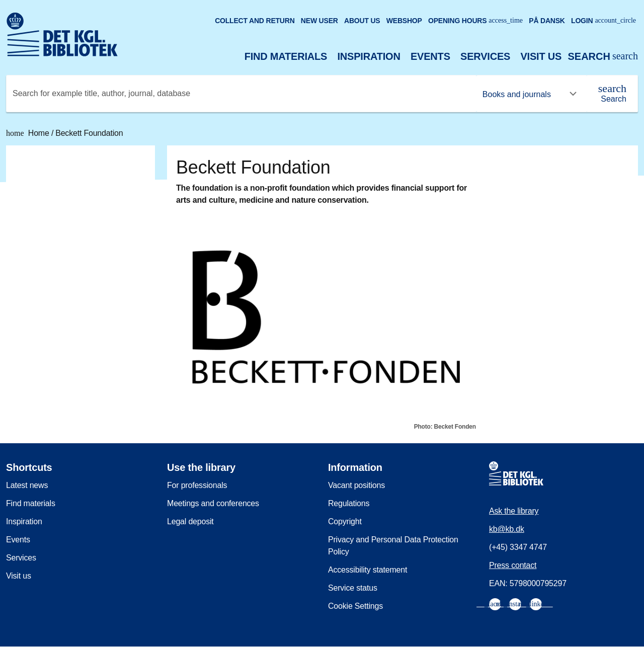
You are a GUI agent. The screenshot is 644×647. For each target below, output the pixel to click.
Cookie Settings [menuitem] (355, 606)
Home (29, 133)
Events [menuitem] (18, 540)
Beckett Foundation (89, 133)
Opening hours (475, 21)
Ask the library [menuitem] (514, 511)
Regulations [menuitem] (349, 503)
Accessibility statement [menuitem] (368, 570)
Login (603, 21)
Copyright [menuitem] (345, 521)
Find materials (286, 56)
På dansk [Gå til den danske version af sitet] (547, 21)
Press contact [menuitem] (513, 565)
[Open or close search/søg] (603, 57)
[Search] (612, 94)
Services (485, 56)
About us (362, 21)
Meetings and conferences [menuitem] (213, 503)
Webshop (404, 21)
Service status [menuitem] (353, 588)
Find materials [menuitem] (31, 503)
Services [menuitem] (21, 558)
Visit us (541, 56)
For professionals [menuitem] (197, 485)
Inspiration (369, 56)
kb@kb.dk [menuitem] (507, 529)
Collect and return (255, 21)
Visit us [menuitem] (19, 576)
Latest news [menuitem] (27, 485)
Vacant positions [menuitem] (356, 485)
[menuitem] (495, 604)
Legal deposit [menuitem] (190, 521)
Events (430, 56)
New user (319, 21)
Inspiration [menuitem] (24, 521)
